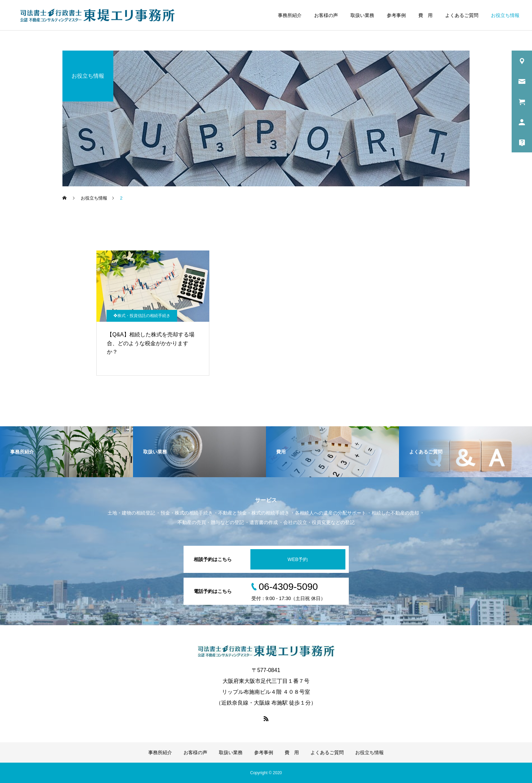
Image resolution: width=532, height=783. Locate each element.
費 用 (425, 15)
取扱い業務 (362, 15)
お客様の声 (326, 15)
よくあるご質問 (462, 15)
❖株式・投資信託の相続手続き (142, 316)
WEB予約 (298, 559)
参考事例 (396, 15)
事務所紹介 (290, 15)
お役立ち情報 (505, 15)
